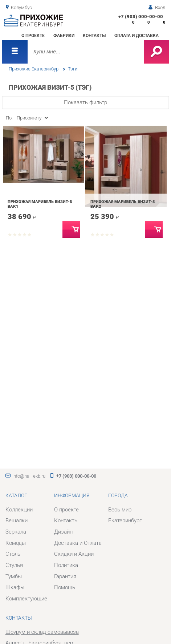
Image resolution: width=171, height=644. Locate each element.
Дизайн (63, 532)
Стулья (14, 565)
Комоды (16, 543)
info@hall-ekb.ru (29, 476)
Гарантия (65, 576)
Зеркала (16, 532)
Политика (66, 565)
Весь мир (120, 510)
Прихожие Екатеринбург (34, 69)
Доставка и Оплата (78, 543)
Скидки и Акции (74, 554)
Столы (13, 554)
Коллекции (19, 510)
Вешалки (17, 521)
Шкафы (15, 587)
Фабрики (64, 36)
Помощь (65, 587)
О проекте (33, 36)
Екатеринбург (125, 521)
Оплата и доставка (137, 36)
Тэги (73, 69)
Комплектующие (26, 599)
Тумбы (14, 576)
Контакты (94, 36)
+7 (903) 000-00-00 (141, 17)
